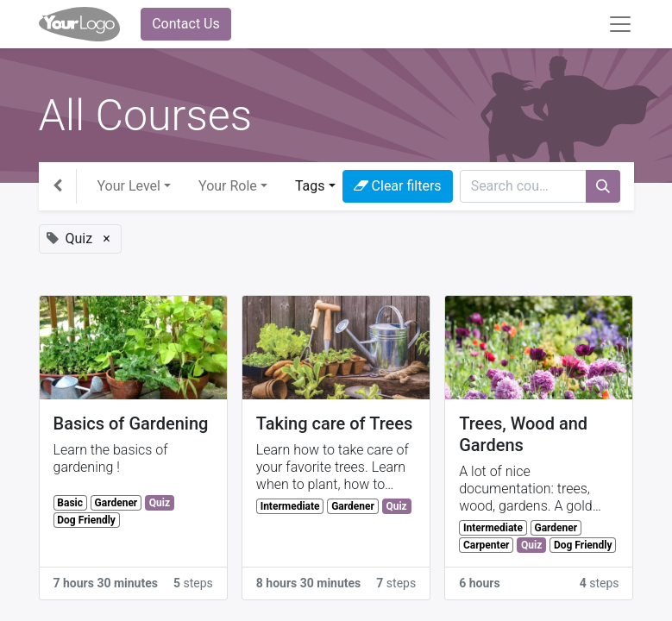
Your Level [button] (129, 186)
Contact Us (186, 24)
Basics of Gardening (131, 423)
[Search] (603, 186)
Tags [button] (310, 186)
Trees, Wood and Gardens (523, 434)
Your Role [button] (228, 186)
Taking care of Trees (334, 423)
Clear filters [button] (398, 186)
